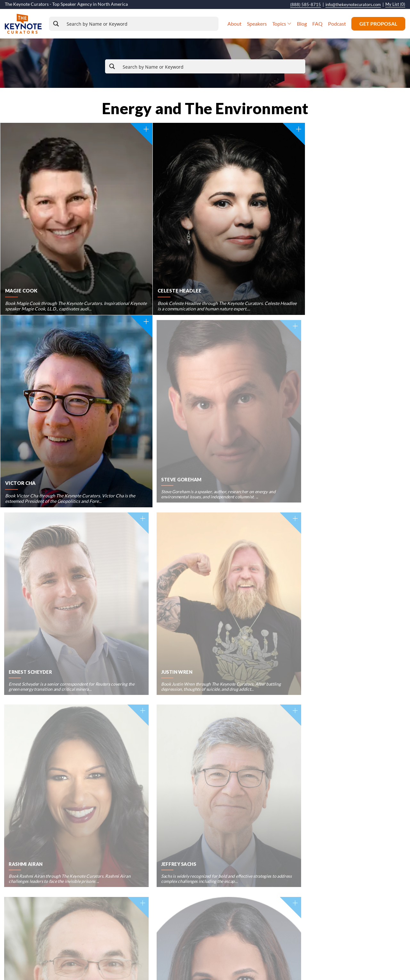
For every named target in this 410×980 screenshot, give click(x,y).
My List (395, 4)
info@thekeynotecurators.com (350, 4)
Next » (232, 652)
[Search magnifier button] (60, 24)
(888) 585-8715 (300, 4)
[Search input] (142, 24)
